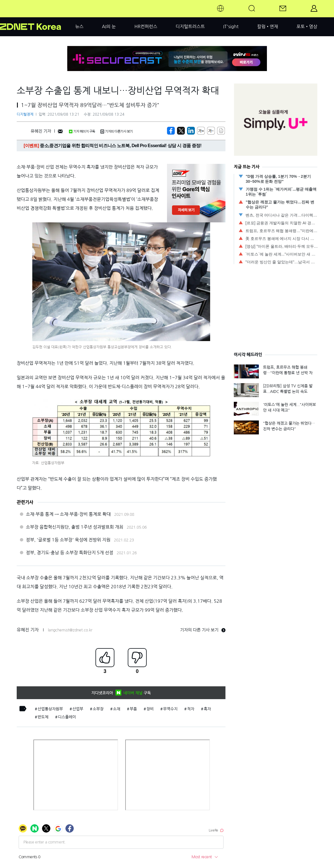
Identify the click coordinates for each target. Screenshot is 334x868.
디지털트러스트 (190, 26)
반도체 (43, 717)
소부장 (98, 709)
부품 (133, 709)
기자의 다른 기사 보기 (203, 630)
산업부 (78, 709)
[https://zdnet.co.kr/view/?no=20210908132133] (171, 131)
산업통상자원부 (50, 709)
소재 (117, 709)
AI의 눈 (109, 26)
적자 (191, 709)
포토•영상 (307, 26)
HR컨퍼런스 (146, 26)
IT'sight (231, 26)
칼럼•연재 (268, 26)
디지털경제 (25, 114)
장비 (150, 709)
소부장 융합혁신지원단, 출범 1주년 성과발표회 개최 (75, 527)
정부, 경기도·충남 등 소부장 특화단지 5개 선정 (70, 553)
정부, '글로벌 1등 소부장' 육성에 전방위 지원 (68, 540)
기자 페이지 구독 (82, 132)
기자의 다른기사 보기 (117, 132)
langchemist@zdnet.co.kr (70, 630)
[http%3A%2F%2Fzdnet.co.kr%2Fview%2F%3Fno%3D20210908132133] (191, 131)
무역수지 (170, 709)
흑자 (207, 709)
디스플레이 (67, 717)
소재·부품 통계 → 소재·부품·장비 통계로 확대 (68, 514)
